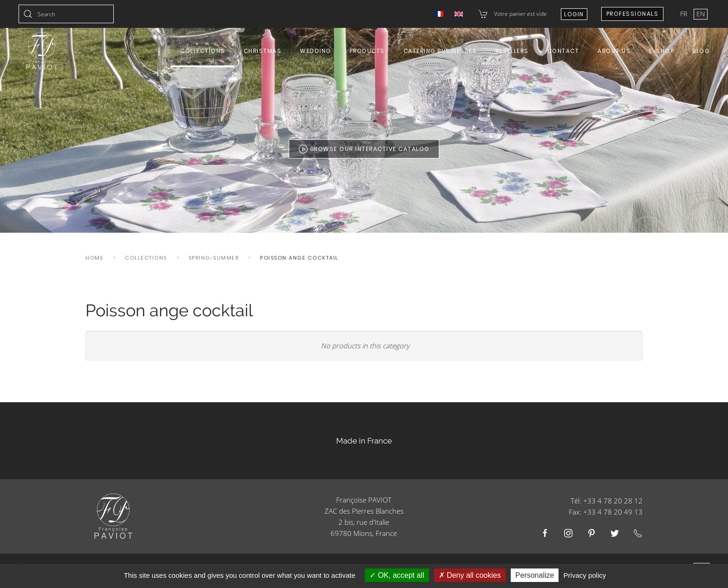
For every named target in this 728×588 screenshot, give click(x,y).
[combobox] (66, 14)
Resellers (512, 51)
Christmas (263, 51)
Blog (701, 51)
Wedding (315, 51)
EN (701, 14)
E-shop (661, 51)
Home (94, 258)
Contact (563, 51)
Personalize (535, 575)
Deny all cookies (470, 575)
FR (685, 14)
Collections (203, 51)
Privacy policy (585, 575)
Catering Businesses (440, 51)
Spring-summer (214, 258)
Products (367, 51)
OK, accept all (397, 575)
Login (574, 14)
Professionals (633, 14)
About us (614, 51)
